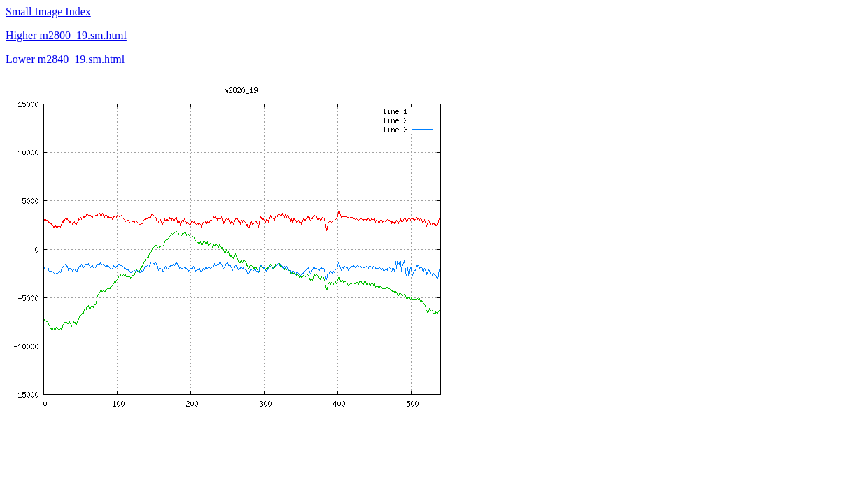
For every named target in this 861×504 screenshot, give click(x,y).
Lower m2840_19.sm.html (65, 59)
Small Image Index (48, 12)
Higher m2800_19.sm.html (66, 35)
